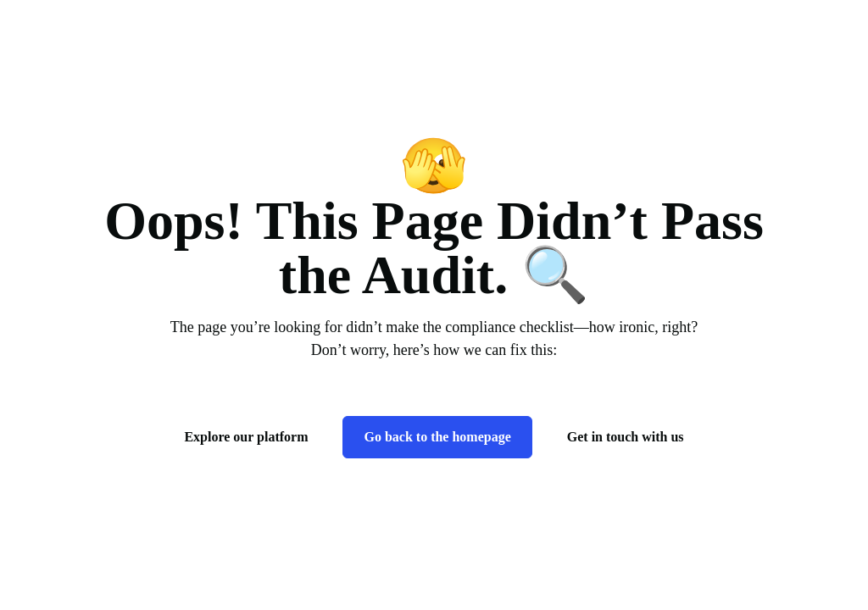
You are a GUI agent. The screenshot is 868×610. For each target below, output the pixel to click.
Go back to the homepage (437, 437)
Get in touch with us (626, 437)
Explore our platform (246, 437)
